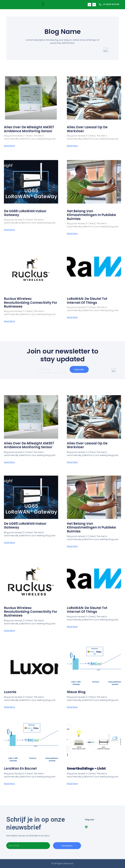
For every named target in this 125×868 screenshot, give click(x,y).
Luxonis (10, 692)
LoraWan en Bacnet (20, 769)
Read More (9, 146)
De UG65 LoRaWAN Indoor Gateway (25, 213)
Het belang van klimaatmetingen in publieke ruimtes (91, 215)
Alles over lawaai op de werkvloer (87, 129)
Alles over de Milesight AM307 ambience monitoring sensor (29, 129)
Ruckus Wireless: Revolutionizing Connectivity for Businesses (31, 303)
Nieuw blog (76, 692)
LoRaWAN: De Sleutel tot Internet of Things (87, 301)
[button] (43, 4)
